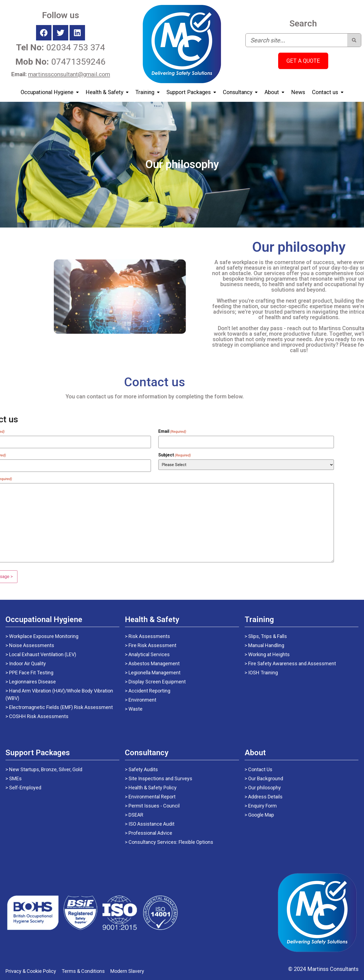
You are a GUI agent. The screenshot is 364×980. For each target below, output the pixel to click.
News (298, 92)
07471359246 (61, 62)
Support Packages (191, 92)
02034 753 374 (61, 47)
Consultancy (240, 92)
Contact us (328, 92)
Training (147, 92)
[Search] (354, 40)
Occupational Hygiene (50, 92)
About (274, 92)
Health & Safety (107, 92)
